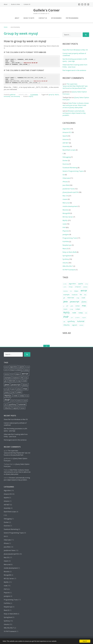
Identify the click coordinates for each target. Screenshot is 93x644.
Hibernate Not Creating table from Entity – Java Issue (75, 66)
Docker (65, 160)
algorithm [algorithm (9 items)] (72, 284)
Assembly (66, 146)
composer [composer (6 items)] (78, 287)
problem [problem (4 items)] (78, 318)
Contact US (27, 4)
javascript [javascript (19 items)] (75, 302)
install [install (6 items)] (83, 298)
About (6, 4)
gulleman (13, 95)
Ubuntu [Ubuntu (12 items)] (66, 325)
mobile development (70, 206)
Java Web (66, 185)
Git (64, 175)
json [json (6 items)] (72, 306)
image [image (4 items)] (78, 298)
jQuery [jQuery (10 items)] (84, 302)
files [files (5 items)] (85, 295)
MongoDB (66, 213)
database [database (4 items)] (85, 287)
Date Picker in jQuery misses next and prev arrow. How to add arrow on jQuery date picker (76, 105)
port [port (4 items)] (72, 318)
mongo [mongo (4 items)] (71, 309)
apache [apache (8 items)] (81, 284)
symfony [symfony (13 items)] (71, 321)
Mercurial (66, 203)
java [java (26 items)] (65, 301)
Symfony (66, 259)
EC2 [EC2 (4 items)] (71, 291)
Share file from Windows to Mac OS (75, 50)
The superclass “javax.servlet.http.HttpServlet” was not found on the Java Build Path (75, 86)
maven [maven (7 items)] (65, 309)
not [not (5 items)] (86, 313)
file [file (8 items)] (81, 295)
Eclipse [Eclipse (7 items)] (76, 291)
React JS (65, 249)
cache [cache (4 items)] (65, 287)
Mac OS (65, 196)
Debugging (67, 157)
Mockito (65, 210)
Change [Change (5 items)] (71, 287)
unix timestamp (15, 96)
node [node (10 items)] (74, 313)
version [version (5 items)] (81, 325)
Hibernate (66, 178)
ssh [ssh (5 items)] (64, 322)
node (64, 224)
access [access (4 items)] (65, 284)
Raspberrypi (67, 245)
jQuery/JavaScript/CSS (70, 192)
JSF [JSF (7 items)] (67, 306)
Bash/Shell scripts (69, 150)
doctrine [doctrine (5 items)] (66, 291)
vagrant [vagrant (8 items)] (75, 325)
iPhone (65, 182)
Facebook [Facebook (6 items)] (75, 295)
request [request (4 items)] (84, 318)
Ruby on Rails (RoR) (69, 252)
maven (65, 199)
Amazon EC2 (67, 132)
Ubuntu (65, 263)
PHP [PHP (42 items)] (66, 317)
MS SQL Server (68, 217)
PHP (64, 227)
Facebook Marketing (70, 168)
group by (51, 95)
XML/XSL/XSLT (68, 266)
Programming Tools (70, 238)
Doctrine (66, 164)
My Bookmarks (56, 18)
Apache (65, 136)
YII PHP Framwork (69, 270)
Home (6, 27)
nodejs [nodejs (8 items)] (81, 313)
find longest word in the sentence (74, 70)
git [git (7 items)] (64, 298)
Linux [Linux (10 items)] (78, 306)
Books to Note (15, 4)
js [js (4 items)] (64, 306)
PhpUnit (66, 231)
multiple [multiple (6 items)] (78, 309)
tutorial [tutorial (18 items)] (81, 321)
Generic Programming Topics (73, 171)
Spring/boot (67, 256)
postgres (66, 234)
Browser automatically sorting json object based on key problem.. (74, 113)
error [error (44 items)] (84, 290)
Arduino (66, 139)
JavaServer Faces (68, 189)
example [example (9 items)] (66, 295)
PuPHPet (66, 242)
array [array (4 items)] (87, 284)
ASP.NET (66, 143)
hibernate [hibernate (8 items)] (71, 298)
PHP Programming (72, 18)
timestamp (7, 96)
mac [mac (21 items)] (84, 306)
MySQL (57, 95)
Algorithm (66, 129)
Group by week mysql (21, 33)
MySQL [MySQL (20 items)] (67, 313)
